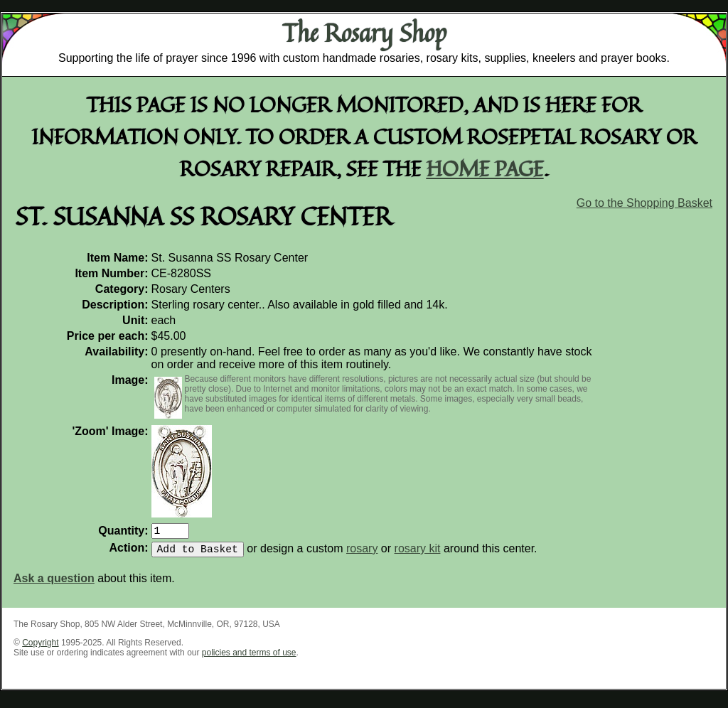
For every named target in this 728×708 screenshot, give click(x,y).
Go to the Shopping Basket (644, 203)
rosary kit (418, 554)
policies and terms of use (249, 658)
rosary (362, 554)
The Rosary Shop (364, 33)
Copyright (40, 648)
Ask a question (54, 584)
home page (485, 168)
